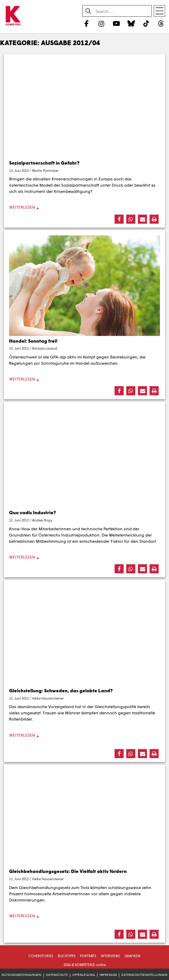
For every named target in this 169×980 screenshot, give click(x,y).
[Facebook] (86, 23)
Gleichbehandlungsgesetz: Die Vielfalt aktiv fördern (68, 871)
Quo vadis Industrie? (33, 512)
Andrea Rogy (42, 520)
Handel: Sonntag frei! (33, 341)
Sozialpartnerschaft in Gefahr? (44, 163)
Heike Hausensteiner (48, 698)
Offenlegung (84, 975)
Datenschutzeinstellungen (144, 975)
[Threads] (161, 23)
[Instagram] (101, 23)
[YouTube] (116, 23)
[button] (119, 219)
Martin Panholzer (45, 171)
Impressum (108, 975)
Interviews (110, 956)
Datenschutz (57, 975)
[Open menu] (159, 11)
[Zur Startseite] (13, 16)
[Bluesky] (131, 23)
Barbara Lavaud (45, 348)
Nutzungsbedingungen (21, 975)
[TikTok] (146, 23)
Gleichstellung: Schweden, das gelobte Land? (61, 690)
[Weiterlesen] (84, 207)
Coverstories (41, 956)
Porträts (88, 956)
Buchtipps (67, 956)
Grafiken (132, 956)
